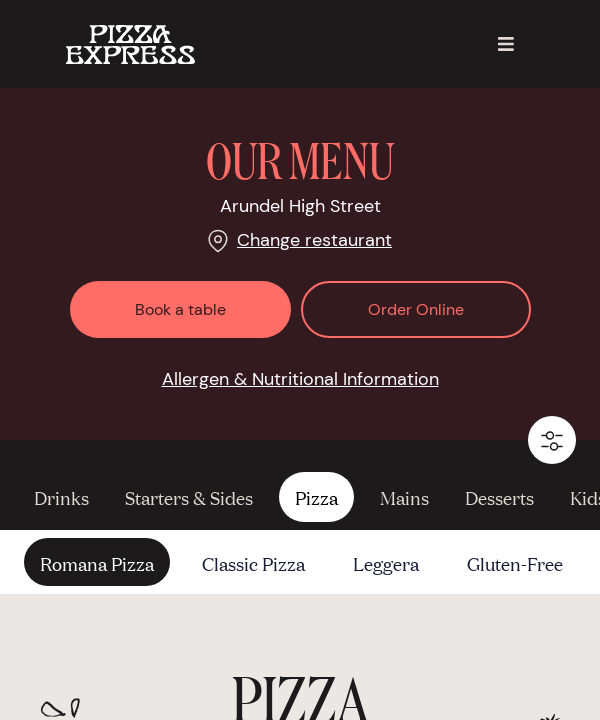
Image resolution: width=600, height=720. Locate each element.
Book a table (180, 309)
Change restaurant (314, 240)
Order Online (416, 309)
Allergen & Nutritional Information (300, 379)
